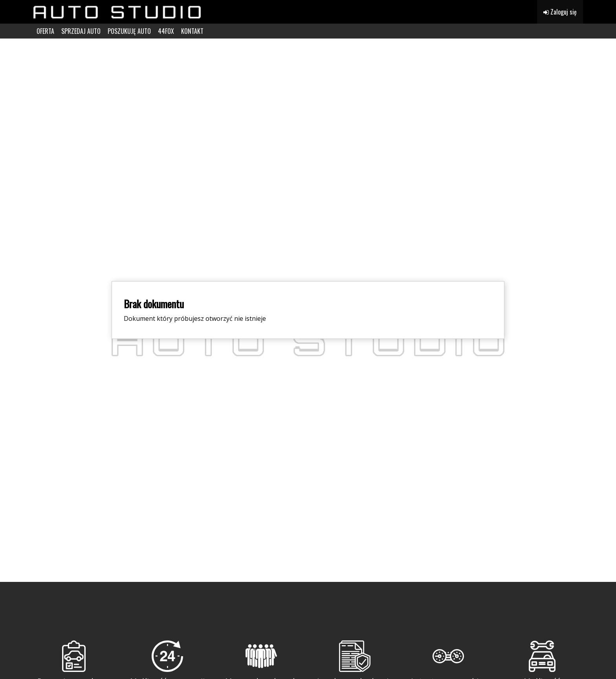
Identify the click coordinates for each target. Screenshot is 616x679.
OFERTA (45, 31)
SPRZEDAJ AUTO (81, 31)
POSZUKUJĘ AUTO (129, 31)
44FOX (166, 31)
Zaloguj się (560, 12)
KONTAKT (192, 31)
